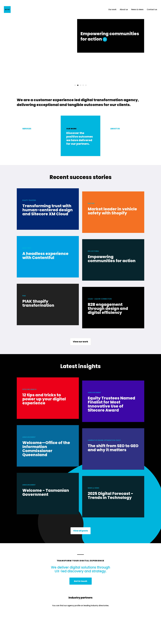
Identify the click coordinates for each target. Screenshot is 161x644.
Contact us (152, 9)
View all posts (81, 532)
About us (124, 9)
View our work (80, 343)
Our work (112, 9)
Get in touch (81, 582)
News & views (137, 9)
